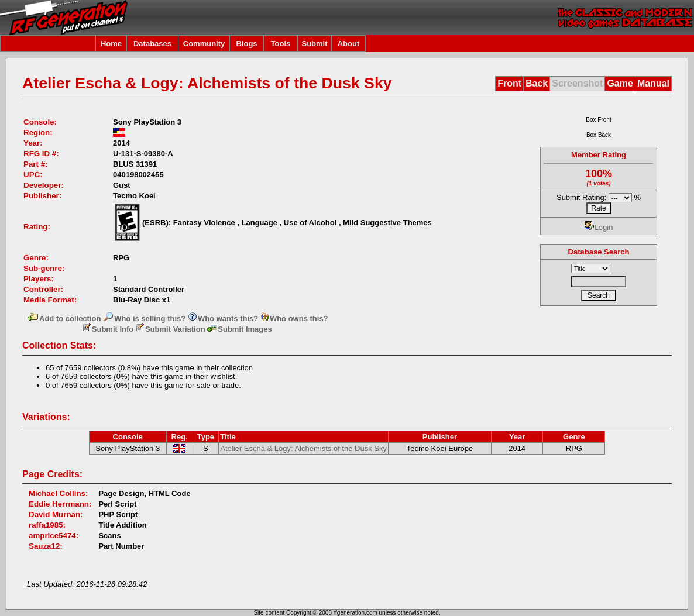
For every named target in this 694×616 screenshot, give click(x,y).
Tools (281, 44)
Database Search (599, 252)
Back (537, 83)
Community (204, 44)
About (349, 44)
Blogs (246, 44)
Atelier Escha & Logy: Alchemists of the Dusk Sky (303, 448)
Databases (152, 44)
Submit (314, 44)
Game (620, 83)
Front (509, 83)
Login (599, 227)
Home (111, 44)
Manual (653, 83)
